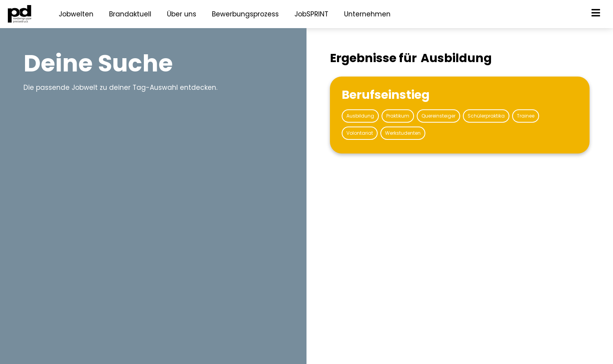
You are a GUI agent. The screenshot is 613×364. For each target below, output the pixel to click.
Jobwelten (76, 14)
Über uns (182, 14)
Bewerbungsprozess (245, 14)
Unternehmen (367, 14)
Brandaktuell (130, 14)
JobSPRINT (311, 14)
